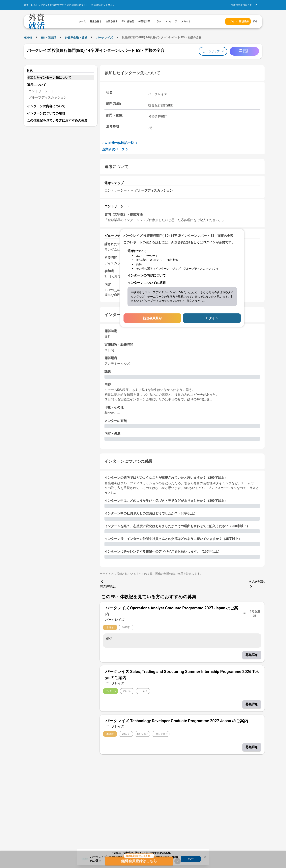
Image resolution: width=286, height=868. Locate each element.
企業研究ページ (116, 149)
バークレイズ (104, 38)
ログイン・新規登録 (238, 21)
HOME (28, 38)
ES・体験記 (49, 38)
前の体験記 (108, 584)
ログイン (212, 318)
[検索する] (255, 21)
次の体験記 (257, 584)
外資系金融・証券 (76, 38)
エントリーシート (41, 91)
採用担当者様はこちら (243, 5)
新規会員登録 (152, 318)
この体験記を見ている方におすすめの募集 (57, 120)
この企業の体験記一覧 (120, 143)
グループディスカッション (48, 97)
